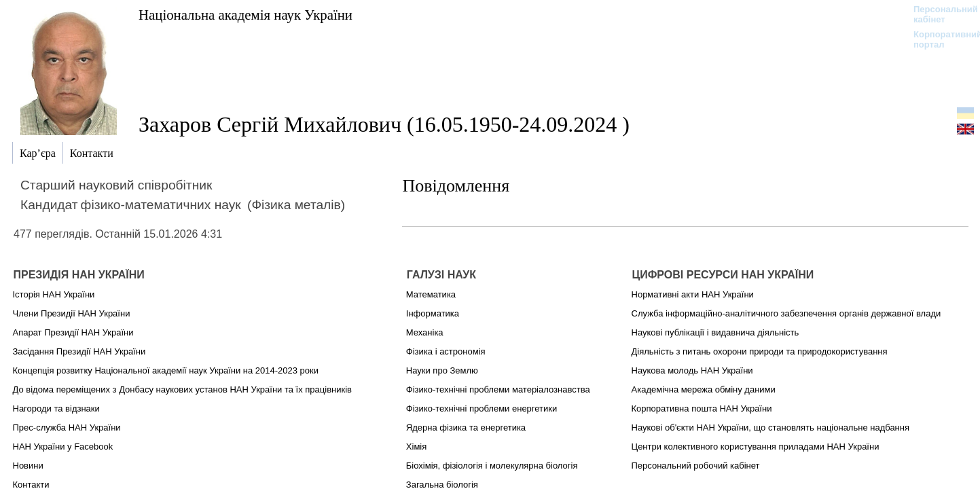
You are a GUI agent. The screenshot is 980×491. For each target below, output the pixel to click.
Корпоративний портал (939, 39)
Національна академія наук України (246, 15)
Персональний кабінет (939, 14)
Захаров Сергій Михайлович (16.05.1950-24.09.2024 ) (384, 124)
